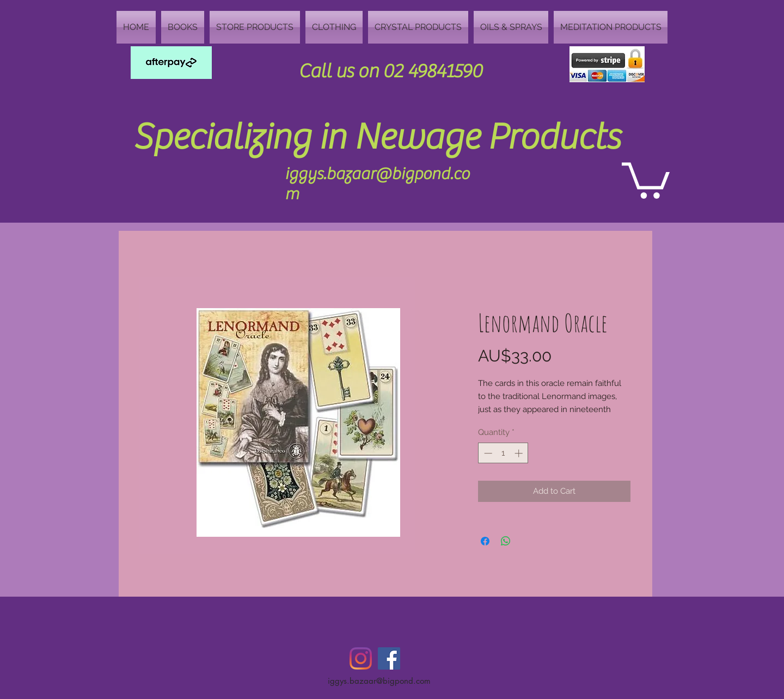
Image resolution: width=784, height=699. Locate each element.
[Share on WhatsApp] (506, 541)
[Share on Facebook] (485, 541)
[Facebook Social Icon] (389, 658)
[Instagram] (361, 658)
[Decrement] (487, 453)
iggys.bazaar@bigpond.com (379, 681)
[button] (646, 179)
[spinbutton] (503, 453)
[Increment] (520, 453)
